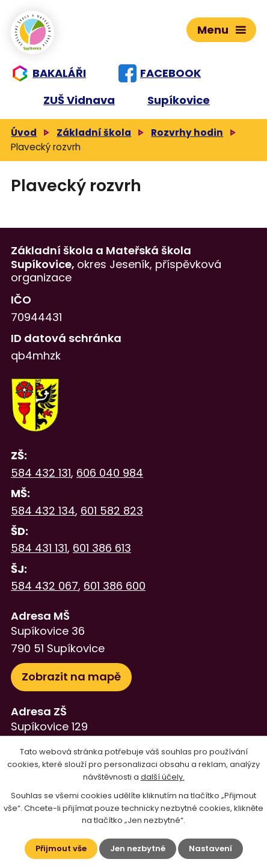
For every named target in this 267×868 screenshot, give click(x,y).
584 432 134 (43, 511)
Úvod (24, 133)
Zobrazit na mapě (71, 677)
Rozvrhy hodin (187, 133)
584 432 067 (44, 586)
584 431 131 (39, 548)
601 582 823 (112, 511)
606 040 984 (110, 473)
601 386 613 (102, 548)
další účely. (163, 777)
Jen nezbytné (138, 848)
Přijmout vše (61, 848)
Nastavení (210, 848)
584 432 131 (41, 473)
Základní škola (94, 133)
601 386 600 (115, 586)
